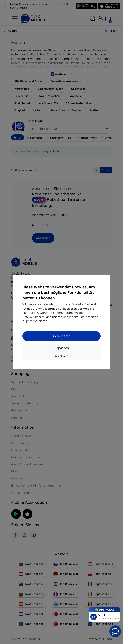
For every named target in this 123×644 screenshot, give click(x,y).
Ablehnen (62, 356)
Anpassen (62, 348)
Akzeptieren (61, 336)
